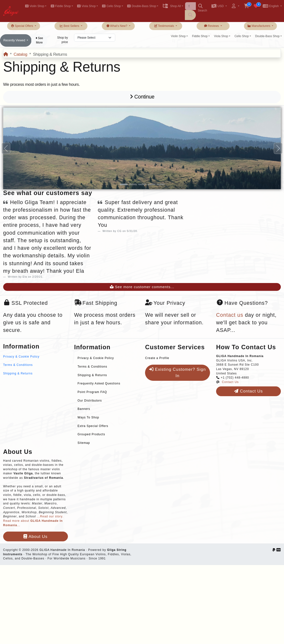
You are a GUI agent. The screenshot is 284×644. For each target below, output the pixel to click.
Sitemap (84, 443)
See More (39, 40)
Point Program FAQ (92, 392)
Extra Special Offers (93, 426)
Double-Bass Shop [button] (142, 6)
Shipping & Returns (18, 373)
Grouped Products (91, 434)
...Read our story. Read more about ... (33, 521)
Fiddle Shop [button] (61, 6)
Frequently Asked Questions (99, 383)
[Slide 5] (161, 184)
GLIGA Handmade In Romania (62, 550)
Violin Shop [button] (35, 6)
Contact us (230, 315)
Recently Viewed (15, 40)
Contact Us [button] (248, 391)
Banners (84, 409)
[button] (219, 6)
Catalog (21, 54)
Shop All (172, 6)
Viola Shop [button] (86, 6)
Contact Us (230, 382)
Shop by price (63, 40)
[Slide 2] (133, 184)
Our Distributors (90, 401)
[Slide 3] (142, 184)
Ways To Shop (88, 417)
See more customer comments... (142, 287)
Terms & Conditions (18, 365)
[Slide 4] (151, 184)
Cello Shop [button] (111, 6)
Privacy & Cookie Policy (21, 357)
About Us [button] (35, 537)
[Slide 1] (124, 184)
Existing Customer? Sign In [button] (178, 373)
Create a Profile (157, 358)
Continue (142, 97)
